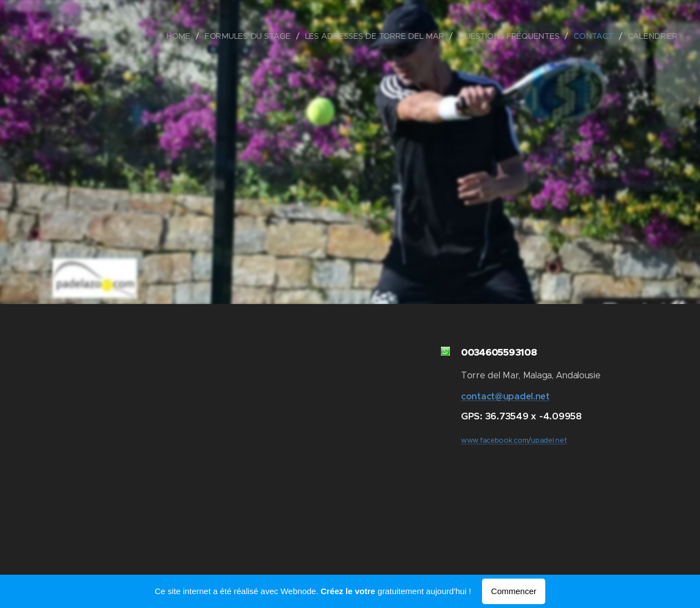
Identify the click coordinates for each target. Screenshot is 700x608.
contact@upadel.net (505, 396)
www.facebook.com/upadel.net (514, 440)
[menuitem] (186, 36)
